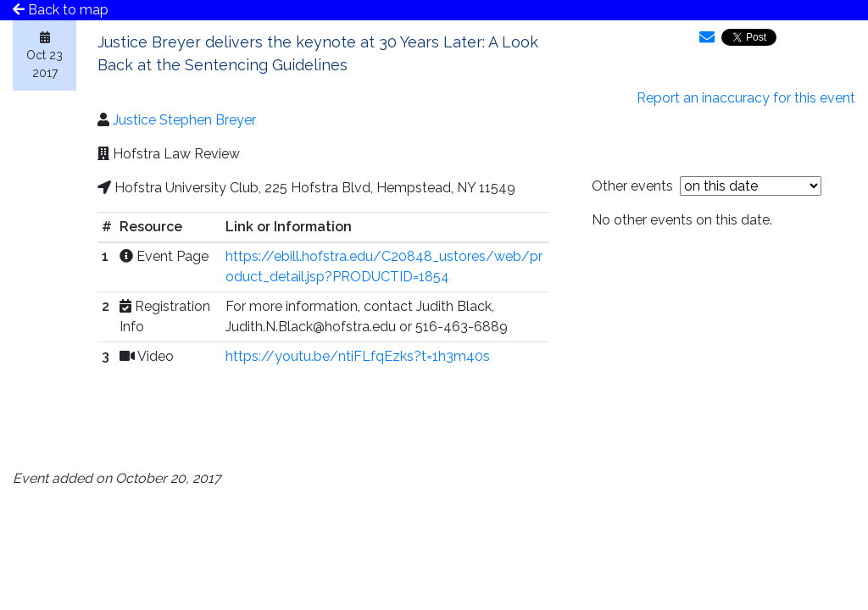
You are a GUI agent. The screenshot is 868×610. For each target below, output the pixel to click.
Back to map (61, 10)
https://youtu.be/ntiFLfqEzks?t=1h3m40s (358, 356)
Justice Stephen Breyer (184, 120)
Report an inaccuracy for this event (746, 98)
